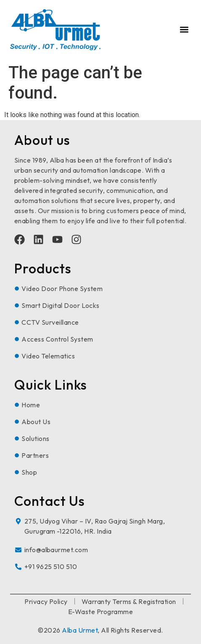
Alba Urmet (80, 630)
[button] (184, 30)
